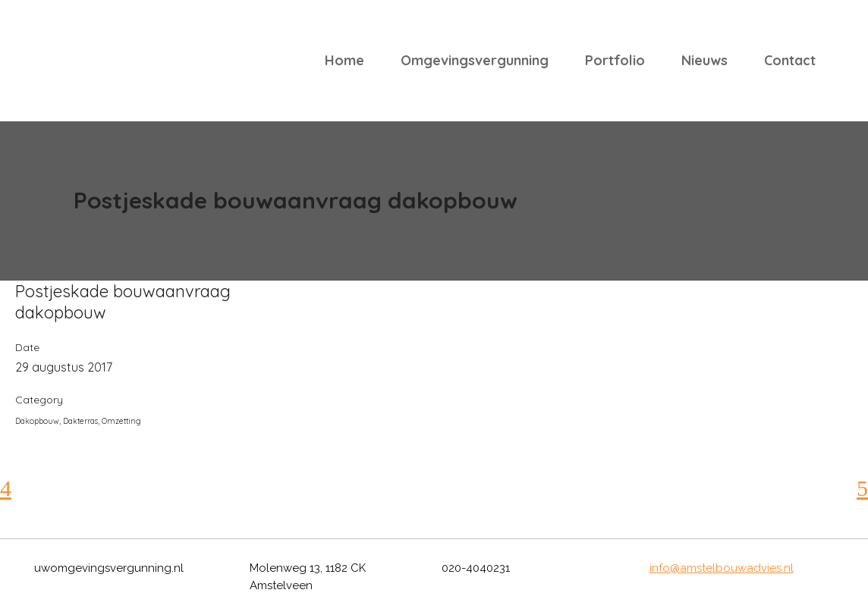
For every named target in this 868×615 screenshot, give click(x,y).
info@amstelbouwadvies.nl (722, 568)
